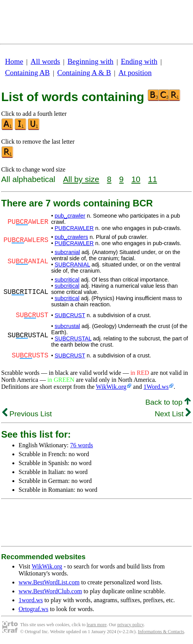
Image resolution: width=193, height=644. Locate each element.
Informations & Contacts (161, 632)
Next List (173, 414)
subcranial (67, 252)
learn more (97, 625)
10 (136, 179)
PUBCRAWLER (74, 228)
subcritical (67, 280)
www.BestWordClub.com (50, 591)
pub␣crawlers (71, 237)
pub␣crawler (70, 216)
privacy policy (130, 625)
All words (45, 61)
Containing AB (27, 73)
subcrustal (67, 326)
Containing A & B (84, 73)
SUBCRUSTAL (73, 338)
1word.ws (31, 600)
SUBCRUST (70, 315)
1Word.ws (156, 387)
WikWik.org (111, 387)
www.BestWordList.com (49, 582)
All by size (81, 179)
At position (135, 73)
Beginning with (91, 61)
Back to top (168, 402)
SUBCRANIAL (72, 264)
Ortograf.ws (33, 609)
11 (153, 179)
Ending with (139, 61)
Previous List (27, 414)
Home (14, 61)
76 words (81, 445)
